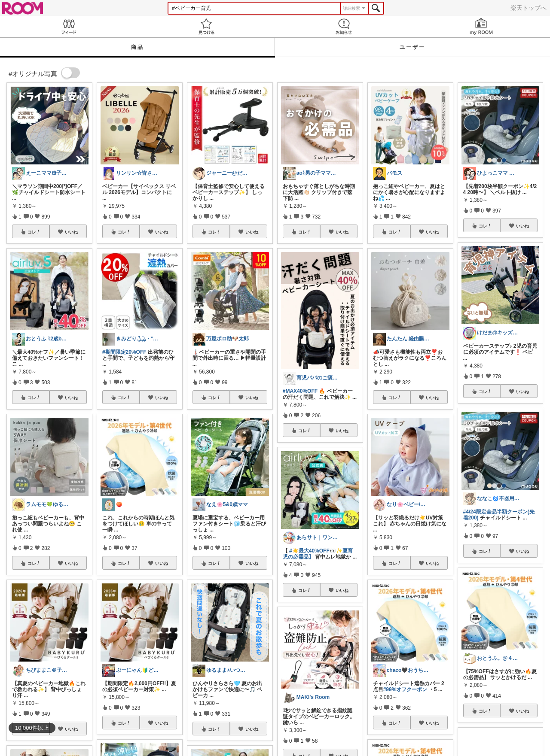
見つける (206, 26)
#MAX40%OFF (300, 391)
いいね (71, 232)
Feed (69, 26)
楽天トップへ (529, 8)
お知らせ (344, 26)
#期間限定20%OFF (124, 352)
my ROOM (481, 26)
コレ (34, 232)
